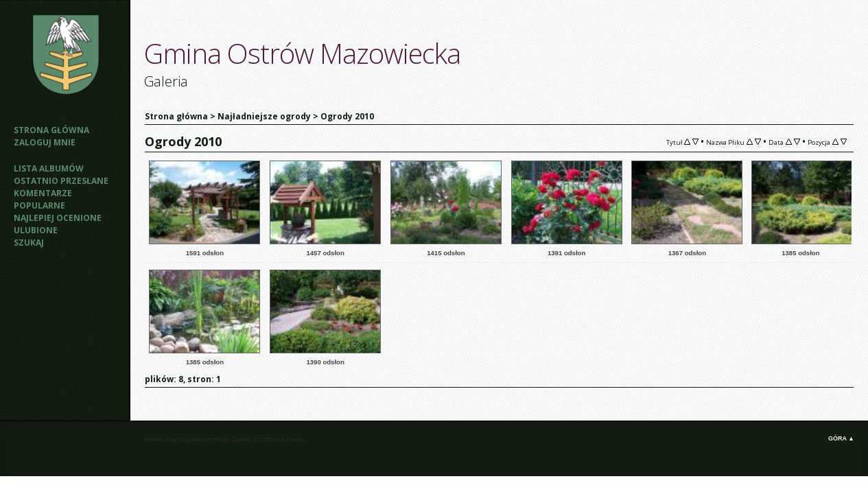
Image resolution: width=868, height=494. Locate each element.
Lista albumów (49, 168)
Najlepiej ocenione (58, 218)
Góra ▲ (841, 438)
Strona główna (51, 130)
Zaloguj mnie (45, 142)
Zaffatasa (271, 440)
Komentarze (43, 193)
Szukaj (29, 243)
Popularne (39, 205)
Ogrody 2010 (347, 116)
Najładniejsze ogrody (264, 116)
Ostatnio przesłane (61, 181)
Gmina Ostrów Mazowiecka (302, 53)
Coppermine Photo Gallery (215, 440)
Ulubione (36, 230)
